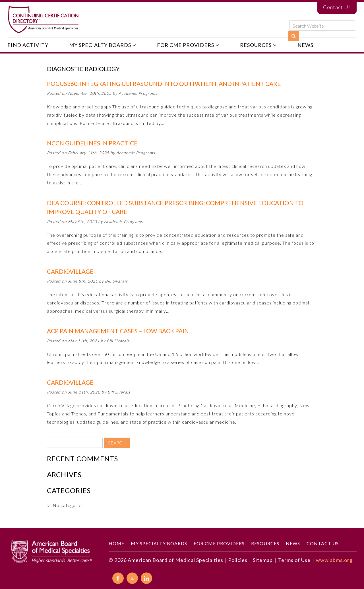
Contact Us (337, 7)
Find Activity (28, 45)
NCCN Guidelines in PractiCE (92, 143)
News (305, 45)
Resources (256, 45)
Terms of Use (294, 560)
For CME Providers (186, 45)
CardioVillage (70, 271)
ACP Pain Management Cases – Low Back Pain (118, 331)
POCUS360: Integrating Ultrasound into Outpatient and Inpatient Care (164, 84)
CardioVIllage (70, 382)
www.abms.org (334, 560)
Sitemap (263, 560)
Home (116, 543)
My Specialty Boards (100, 45)
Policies (238, 560)
